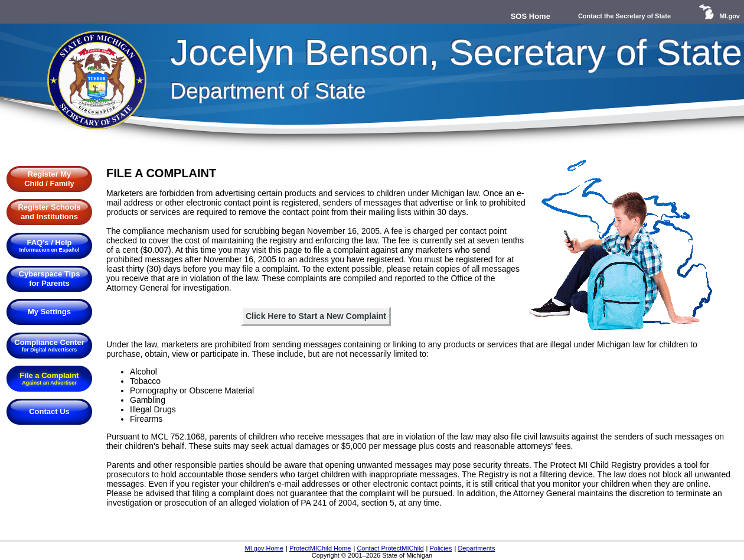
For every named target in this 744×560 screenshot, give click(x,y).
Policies (441, 548)
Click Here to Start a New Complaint (316, 316)
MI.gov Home (264, 548)
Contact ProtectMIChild (390, 548)
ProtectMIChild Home (320, 548)
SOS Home (531, 16)
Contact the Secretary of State (624, 16)
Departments (476, 548)
